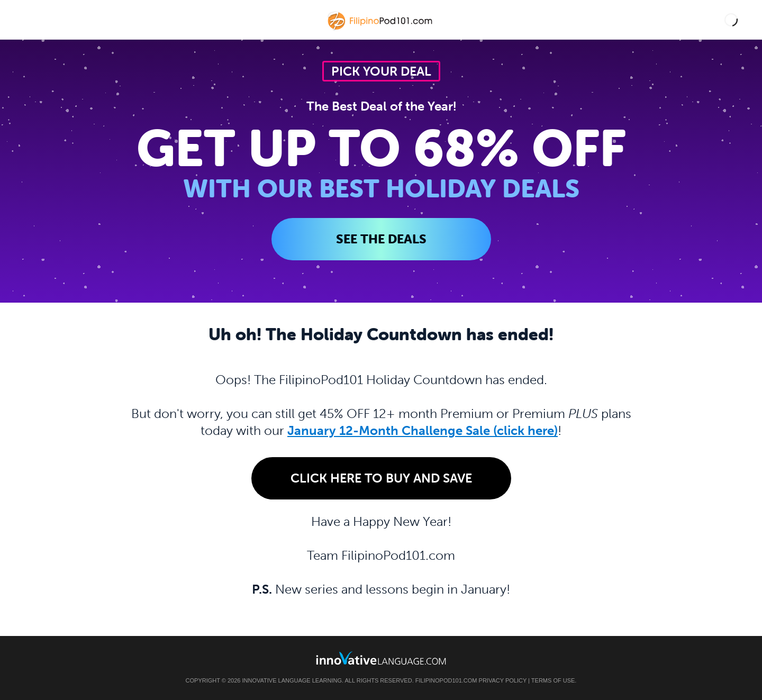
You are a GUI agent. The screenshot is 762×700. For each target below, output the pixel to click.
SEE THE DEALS (381, 239)
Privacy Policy (503, 680)
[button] (731, 20)
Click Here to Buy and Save (381, 478)
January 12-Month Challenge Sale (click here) (423, 430)
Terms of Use (553, 680)
